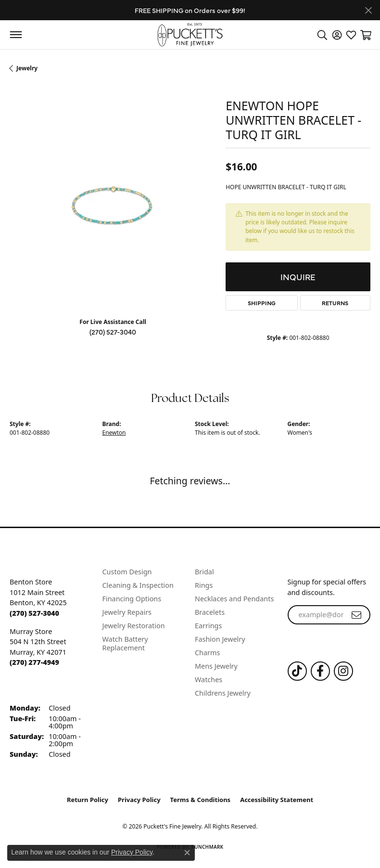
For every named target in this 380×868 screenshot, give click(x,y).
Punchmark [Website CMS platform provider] (208, 847)
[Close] (368, 10)
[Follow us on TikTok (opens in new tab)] (297, 671)
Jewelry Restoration (134, 626)
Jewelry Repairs (127, 612)
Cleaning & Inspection (138, 585)
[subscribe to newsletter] (356, 615)
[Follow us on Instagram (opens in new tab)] (343, 671)
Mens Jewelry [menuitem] (216, 666)
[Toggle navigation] (16, 35)
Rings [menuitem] (204, 585)
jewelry (27, 68)
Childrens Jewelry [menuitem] (223, 693)
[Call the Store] (34, 613)
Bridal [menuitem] (204, 572)
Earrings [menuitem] (208, 626)
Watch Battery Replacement (125, 643)
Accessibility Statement (277, 800)
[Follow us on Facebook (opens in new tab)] (320, 671)
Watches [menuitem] (209, 680)
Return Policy (88, 800)
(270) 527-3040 (113, 332)
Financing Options (132, 599)
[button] (322, 35)
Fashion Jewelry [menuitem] (220, 639)
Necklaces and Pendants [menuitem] (234, 599)
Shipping (262, 303)
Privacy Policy (139, 800)
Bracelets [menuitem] (210, 612)
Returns (335, 303)
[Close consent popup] (187, 853)
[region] (113, 207)
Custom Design (127, 572)
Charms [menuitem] (207, 653)
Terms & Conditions (201, 800)
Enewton (114, 433)
